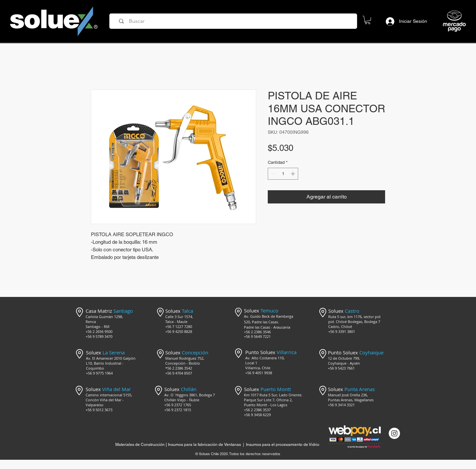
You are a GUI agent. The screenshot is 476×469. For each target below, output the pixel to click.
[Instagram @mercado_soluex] (394, 433)
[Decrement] (273, 174)
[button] (368, 20)
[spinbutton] (283, 174)
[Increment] (294, 174)
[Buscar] (235, 21)
